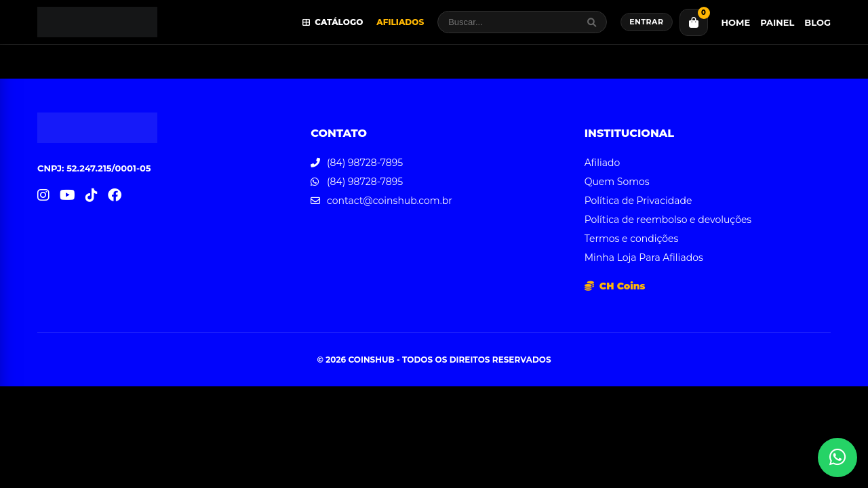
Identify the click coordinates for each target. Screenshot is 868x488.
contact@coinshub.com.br (390, 201)
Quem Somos (617, 182)
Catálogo (333, 22)
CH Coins (615, 286)
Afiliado (603, 163)
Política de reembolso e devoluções (668, 220)
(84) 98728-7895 (365, 163)
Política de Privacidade (638, 201)
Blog (817, 22)
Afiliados (400, 22)
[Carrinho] (694, 22)
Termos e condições (632, 239)
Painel (777, 22)
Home (736, 22)
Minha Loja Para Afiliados (644, 258)
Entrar (646, 22)
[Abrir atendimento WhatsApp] (837, 457)
